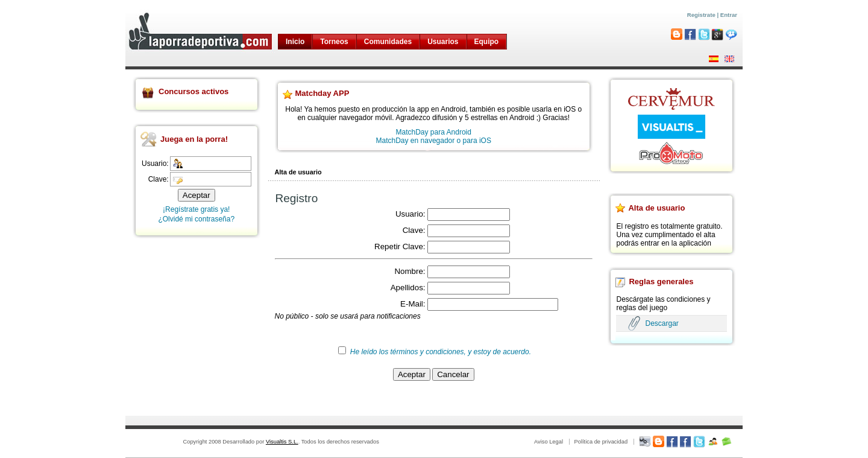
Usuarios (443, 42)
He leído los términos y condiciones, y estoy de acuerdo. (441, 352)
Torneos (334, 42)
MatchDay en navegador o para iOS (434, 141)
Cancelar (453, 374)
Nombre (408, 271)
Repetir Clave (399, 246)
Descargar (662, 323)
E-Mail (412, 304)
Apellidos (407, 288)
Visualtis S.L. (282, 442)
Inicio (295, 42)
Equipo (487, 42)
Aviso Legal (549, 442)
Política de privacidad (601, 442)
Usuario (409, 214)
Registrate (701, 15)
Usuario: (155, 164)
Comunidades (388, 42)
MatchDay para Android (434, 132)
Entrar (729, 15)
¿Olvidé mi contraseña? (196, 219)
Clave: (159, 179)
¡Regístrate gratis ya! (196, 209)
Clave (413, 230)
